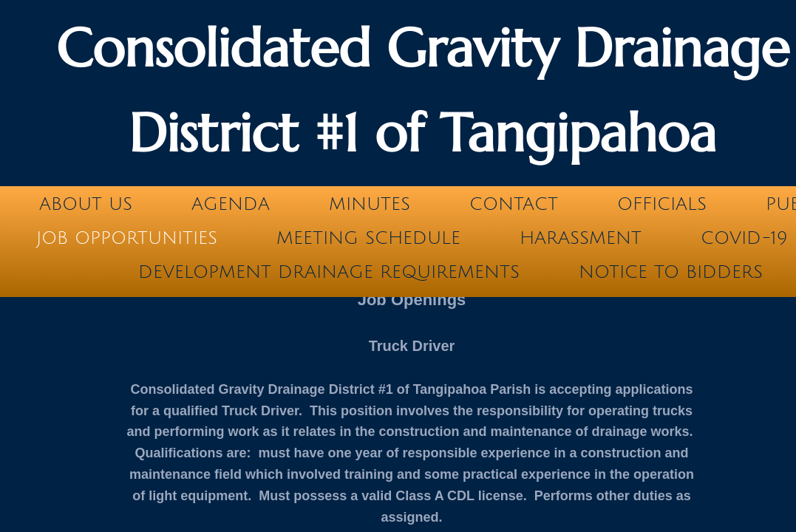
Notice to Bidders (671, 272)
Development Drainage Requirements (329, 272)
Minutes (370, 204)
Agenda (231, 204)
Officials (662, 204)
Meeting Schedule (368, 238)
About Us (86, 204)
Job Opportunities (127, 238)
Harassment (581, 238)
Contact (514, 204)
